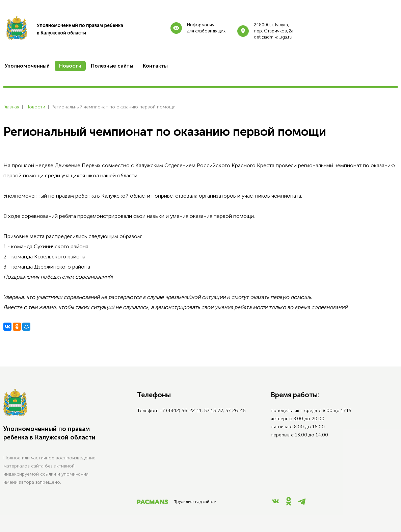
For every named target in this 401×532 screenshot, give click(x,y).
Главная (11, 107)
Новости (35, 107)
